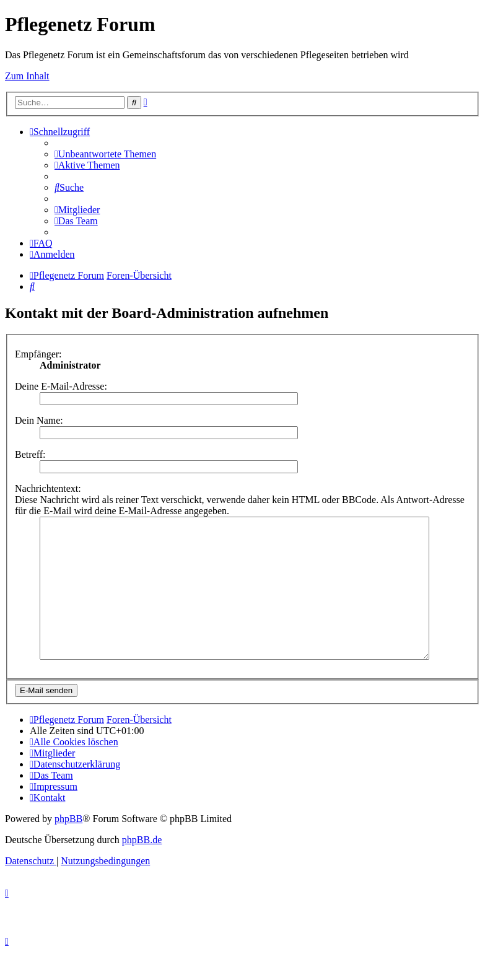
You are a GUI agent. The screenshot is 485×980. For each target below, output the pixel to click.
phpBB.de (142, 868)
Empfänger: (38, 354)
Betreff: (30, 454)
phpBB (68, 847)
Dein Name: (39, 420)
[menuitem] (105, 154)
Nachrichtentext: (48, 488)
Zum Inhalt (27, 76)
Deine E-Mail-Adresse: (61, 386)
